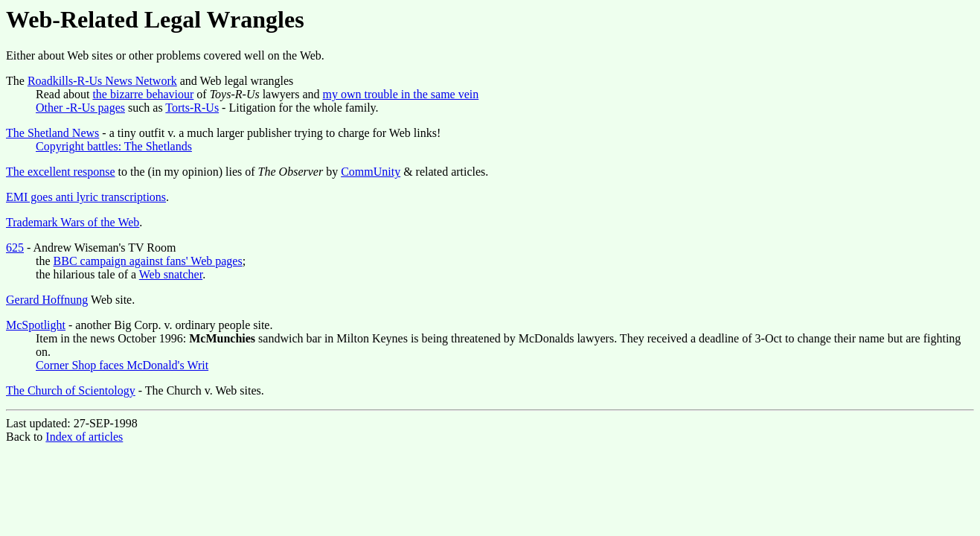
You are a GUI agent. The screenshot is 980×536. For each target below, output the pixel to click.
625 (15, 248)
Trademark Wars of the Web (73, 222)
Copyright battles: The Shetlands (114, 146)
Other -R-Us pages (80, 108)
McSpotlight (36, 325)
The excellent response (61, 172)
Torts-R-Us (192, 108)
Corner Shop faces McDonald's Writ (122, 365)
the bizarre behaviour (143, 94)
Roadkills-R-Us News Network (102, 81)
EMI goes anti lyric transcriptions (86, 197)
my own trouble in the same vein (401, 94)
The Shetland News (52, 133)
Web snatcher (171, 274)
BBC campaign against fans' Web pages (148, 261)
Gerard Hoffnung (47, 300)
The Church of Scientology (71, 390)
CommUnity (371, 172)
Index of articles (84, 437)
